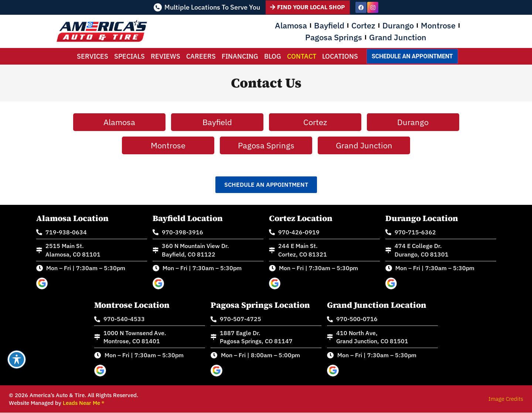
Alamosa (291, 25)
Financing (240, 56)
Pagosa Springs (334, 37)
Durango (398, 25)
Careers (201, 56)
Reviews (166, 56)
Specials (129, 56)
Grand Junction (398, 37)
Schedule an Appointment (412, 56)
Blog (273, 56)
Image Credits (506, 399)
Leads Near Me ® (83, 403)
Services (93, 56)
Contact (302, 56)
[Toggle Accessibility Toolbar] (17, 359)
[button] (266, 185)
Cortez (363, 25)
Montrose (438, 25)
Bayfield (329, 25)
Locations (340, 56)
